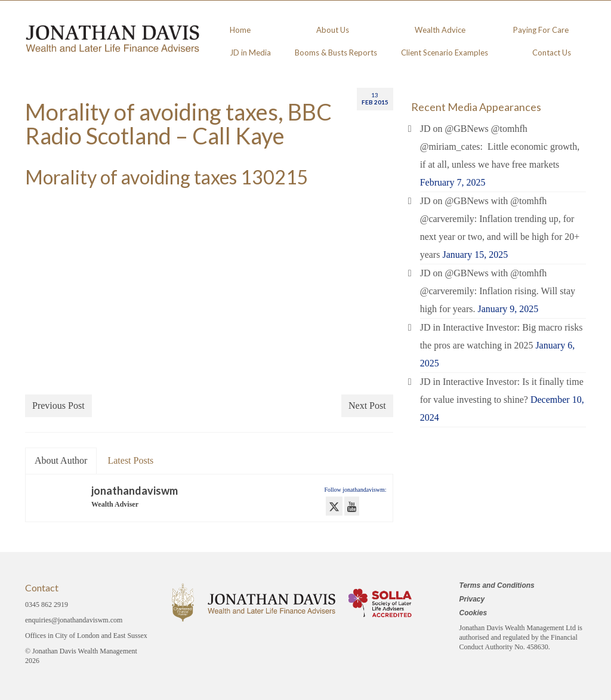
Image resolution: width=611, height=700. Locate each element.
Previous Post (58, 405)
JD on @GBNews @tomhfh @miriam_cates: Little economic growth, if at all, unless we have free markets (500, 147)
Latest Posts (130, 460)
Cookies (473, 613)
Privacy (472, 599)
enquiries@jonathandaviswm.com (74, 620)
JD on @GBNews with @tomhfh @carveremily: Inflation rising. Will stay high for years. (498, 291)
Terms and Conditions (497, 585)
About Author (61, 460)
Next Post (367, 405)
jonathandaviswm (135, 491)
